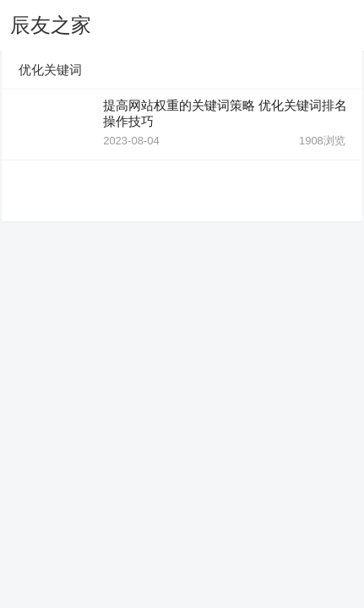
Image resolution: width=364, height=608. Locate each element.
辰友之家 (51, 25)
